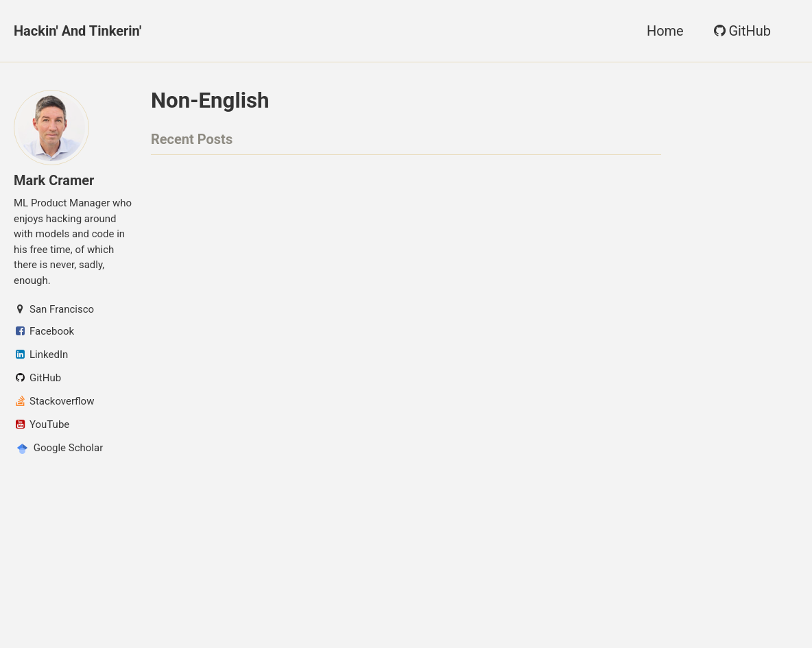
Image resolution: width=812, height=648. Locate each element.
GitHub (741, 31)
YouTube (41, 424)
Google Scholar (58, 449)
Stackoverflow (54, 401)
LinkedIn (41, 355)
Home (665, 31)
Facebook (44, 331)
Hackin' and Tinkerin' (77, 31)
